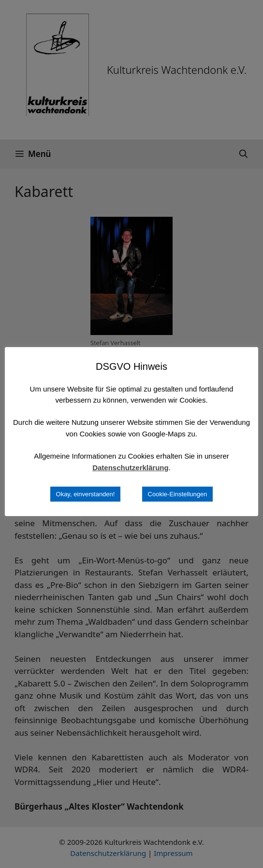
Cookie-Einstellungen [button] (178, 494)
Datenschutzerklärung (131, 468)
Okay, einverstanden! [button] (86, 494)
